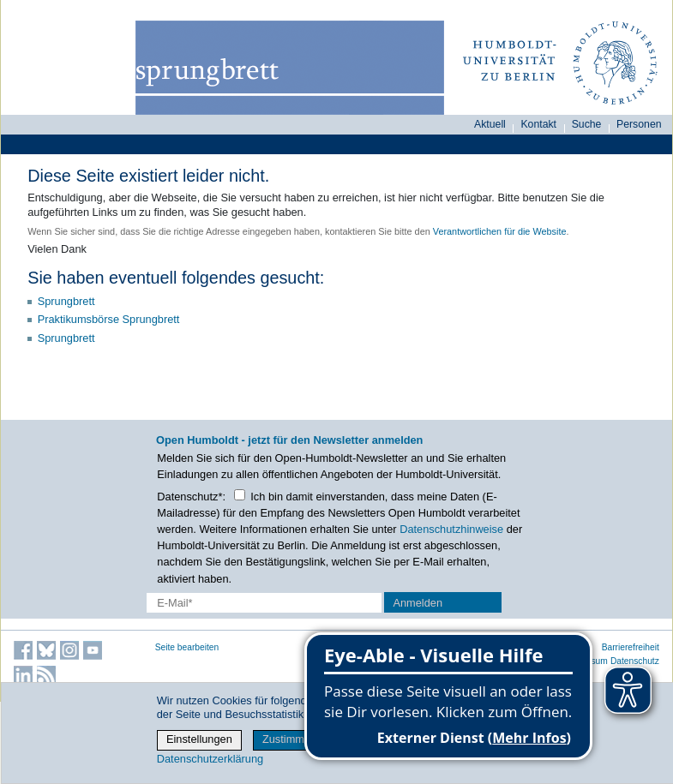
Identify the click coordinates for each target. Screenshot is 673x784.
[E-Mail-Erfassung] (264, 603)
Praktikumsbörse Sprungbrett (109, 319)
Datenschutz (635, 661)
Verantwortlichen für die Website (500, 231)
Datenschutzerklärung (210, 759)
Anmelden (418, 603)
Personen (639, 124)
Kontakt (538, 124)
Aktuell (490, 124)
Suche (587, 124)
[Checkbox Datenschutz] (240, 495)
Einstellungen (199, 739)
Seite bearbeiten (187, 647)
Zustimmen (289, 739)
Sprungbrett (66, 301)
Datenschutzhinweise (451, 529)
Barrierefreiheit (631, 647)
